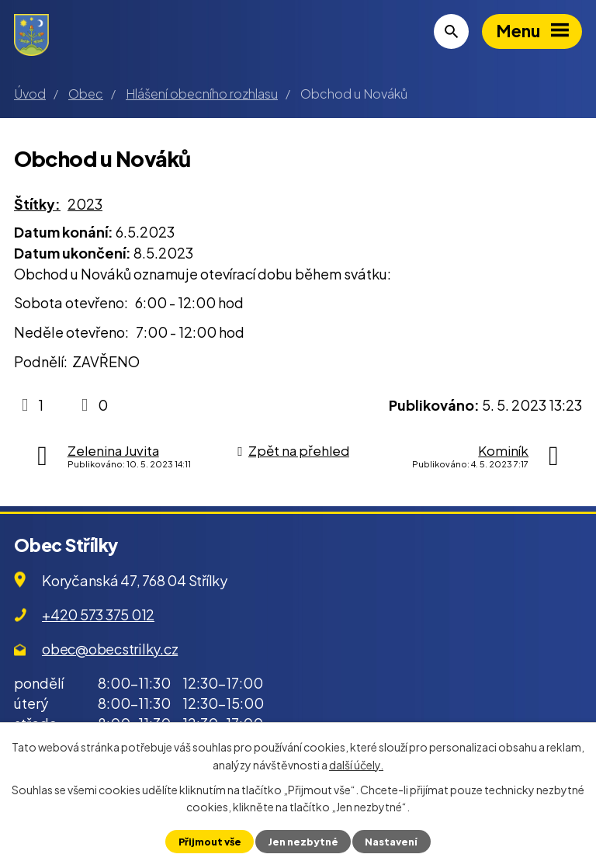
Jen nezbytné (303, 842)
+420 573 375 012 (98, 615)
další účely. (356, 764)
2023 (85, 204)
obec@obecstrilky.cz (110, 649)
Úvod (30, 94)
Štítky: (37, 204)
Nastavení (391, 842)
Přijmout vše (210, 842)
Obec (86, 94)
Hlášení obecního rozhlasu (202, 94)
